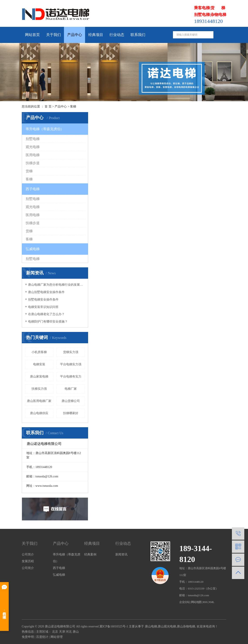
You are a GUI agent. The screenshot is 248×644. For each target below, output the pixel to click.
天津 (62, 632)
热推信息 (28, 632)
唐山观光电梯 (167, 626)
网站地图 (196, 602)
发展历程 (28, 561)
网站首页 (32, 35)
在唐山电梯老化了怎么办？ (46, 314)
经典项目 (96, 35)
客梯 (73, 107)
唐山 (76, 632)
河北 (69, 632)
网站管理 (57, 637)
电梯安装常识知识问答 (43, 307)
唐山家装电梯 (39, 377)
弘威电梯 (33, 249)
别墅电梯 (33, 139)
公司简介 (28, 554)
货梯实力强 (71, 352)
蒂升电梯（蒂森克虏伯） (45, 129)
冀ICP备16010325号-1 (114, 626)
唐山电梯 (151, 626)
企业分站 (184, 602)
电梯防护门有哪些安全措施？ (48, 322)
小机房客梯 (39, 352)
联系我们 (138, 35)
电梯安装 (39, 364)
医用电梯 (33, 155)
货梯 (29, 171)
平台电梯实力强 (71, 364)
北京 (55, 632)
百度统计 (42, 637)
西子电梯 (33, 189)
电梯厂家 (71, 389)
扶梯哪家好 (71, 413)
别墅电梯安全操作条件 (43, 300)
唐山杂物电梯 (186, 626)
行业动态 (117, 35)
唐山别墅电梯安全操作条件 (46, 292)
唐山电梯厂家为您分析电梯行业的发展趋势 (56, 285)
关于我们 (54, 35)
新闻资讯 (121, 554)
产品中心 (75, 35)
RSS (205, 602)
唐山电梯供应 (39, 413)
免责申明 (28, 637)
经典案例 (90, 554)
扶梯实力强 (39, 389)
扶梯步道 (33, 163)
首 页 (48, 107)
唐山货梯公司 (71, 401)
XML (211, 602)
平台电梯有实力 (71, 377)
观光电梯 (33, 147)
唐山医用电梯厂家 (39, 401)
